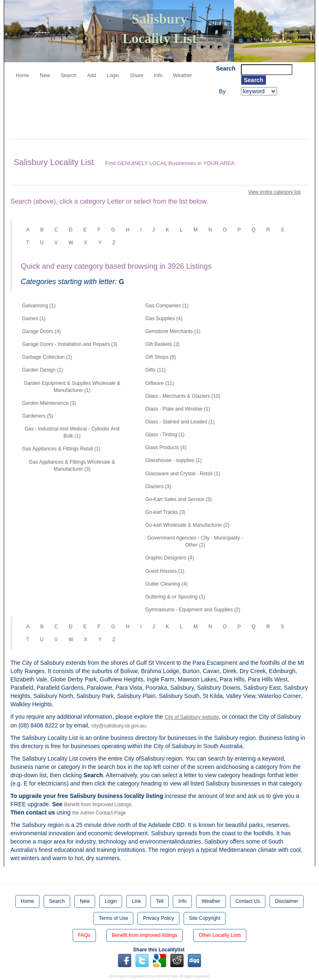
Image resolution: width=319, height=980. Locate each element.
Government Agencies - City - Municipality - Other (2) (195, 541)
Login (113, 75)
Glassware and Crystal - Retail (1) (183, 474)
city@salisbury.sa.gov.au (119, 726)
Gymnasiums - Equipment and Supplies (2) (193, 610)
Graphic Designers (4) (170, 558)
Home (22, 75)
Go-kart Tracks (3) (166, 512)
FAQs (84, 935)
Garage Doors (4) (41, 331)
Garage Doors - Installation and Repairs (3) (70, 344)
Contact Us (248, 901)
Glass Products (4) (166, 447)
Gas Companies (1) (167, 306)
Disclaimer (287, 901)
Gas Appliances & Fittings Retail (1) (61, 449)
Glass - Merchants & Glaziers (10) (183, 396)
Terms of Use (114, 918)
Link (136, 901)
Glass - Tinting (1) (165, 435)
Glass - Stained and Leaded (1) (180, 422)
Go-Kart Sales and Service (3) (179, 499)
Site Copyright (205, 918)
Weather (183, 75)
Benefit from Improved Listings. (98, 805)
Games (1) (34, 319)
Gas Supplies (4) (164, 319)
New (45, 75)
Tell (159, 901)
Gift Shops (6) (161, 357)
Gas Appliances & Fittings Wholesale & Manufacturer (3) (72, 466)
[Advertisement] (162, 118)
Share (137, 75)
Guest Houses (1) (165, 571)
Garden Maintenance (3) (49, 403)
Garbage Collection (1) (47, 357)
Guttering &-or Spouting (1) (175, 597)
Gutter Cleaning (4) (167, 584)
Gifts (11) (156, 370)
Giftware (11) (160, 383)
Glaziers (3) (158, 486)
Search (69, 75)
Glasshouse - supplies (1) (174, 460)
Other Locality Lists (220, 935)
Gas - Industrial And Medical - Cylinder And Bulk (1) (72, 432)
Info (158, 75)
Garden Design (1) (43, 370)
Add (92, 75)
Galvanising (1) (39, 306)
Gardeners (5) (38, 416)
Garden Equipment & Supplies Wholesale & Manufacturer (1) (72, 387)
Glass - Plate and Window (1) (178, 409)
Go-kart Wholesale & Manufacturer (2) (188, 525)
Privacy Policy (158, 918)
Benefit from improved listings (144, 935)
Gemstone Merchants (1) (173, 331)
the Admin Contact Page (99, 813)
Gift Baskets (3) (163, 344)
